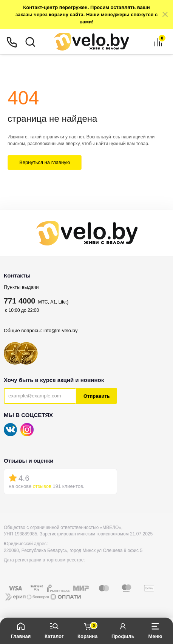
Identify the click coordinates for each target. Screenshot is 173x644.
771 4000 (19, 301)
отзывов (42, 486)
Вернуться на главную (45, 162)
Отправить (97, 396)
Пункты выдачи (21, 287)
